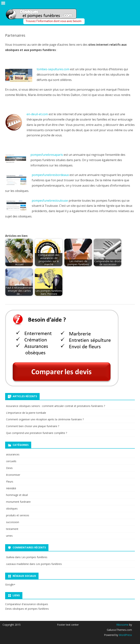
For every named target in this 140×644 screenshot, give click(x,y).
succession (13, 522)
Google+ (10, 584)
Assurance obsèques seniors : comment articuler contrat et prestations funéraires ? (56, 406)
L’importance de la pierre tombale (26, 413)
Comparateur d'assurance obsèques (27, 604)
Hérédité (11, 488)
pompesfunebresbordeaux (51, 175)
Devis (9, 468)
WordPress (125, 635)
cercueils (11, 461)
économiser (13, 475)
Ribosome (122, 625)
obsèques (12, 509)
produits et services (18, 515)
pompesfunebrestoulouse (50, 201)
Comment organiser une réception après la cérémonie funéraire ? (45, 419)
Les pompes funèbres (34, 557)
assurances (13, 454)
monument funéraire (18, 502)
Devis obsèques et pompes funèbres (27, 609)
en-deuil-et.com (37, 114)
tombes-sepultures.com (53, 69)
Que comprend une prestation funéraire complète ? (37, 433)
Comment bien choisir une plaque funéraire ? (33, 426)
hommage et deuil (17, 495)
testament (12, 529)
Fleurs (10, 482)
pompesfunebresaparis (47, 155)
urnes (9, 536)
